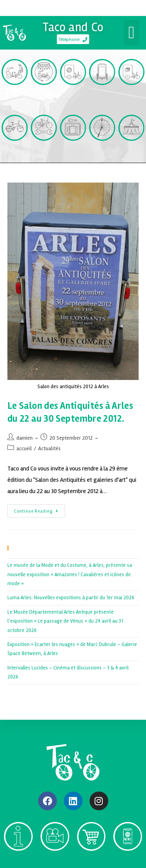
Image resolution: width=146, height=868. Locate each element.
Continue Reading (40, 509)
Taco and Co (73, 27)
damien (25, 438)
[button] (131, 33)
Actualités (49, 448)
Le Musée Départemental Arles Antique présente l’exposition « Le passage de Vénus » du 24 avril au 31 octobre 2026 (65, 621)
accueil (24, 448)
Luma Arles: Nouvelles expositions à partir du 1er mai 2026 (71, 598)
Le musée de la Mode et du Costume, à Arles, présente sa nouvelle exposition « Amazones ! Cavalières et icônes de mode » (70, 574)
